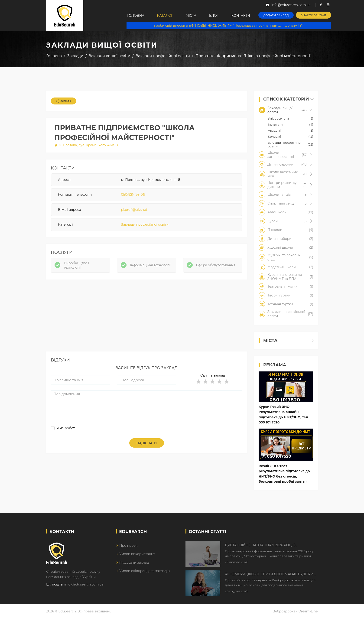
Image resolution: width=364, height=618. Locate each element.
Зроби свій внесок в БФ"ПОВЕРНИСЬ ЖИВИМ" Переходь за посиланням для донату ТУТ (229, 26)
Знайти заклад (314, 15)
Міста (191, 16)
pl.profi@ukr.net (134, 210)
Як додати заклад (134, 563)
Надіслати (147, 443)
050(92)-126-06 (133, 195)
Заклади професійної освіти (145, 224)
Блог (214, 16)
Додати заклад (276, 15)
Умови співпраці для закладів (145, 571)
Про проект (129, 546)
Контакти (241, 16)
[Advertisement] (147, 319)
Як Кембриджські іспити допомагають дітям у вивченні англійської (271, 574)
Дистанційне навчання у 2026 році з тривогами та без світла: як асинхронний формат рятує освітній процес (266, 545)
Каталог (165, 16)
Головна (136, 16)
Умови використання (137, 554)
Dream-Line (308, 611)
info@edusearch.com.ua (84, 584)
